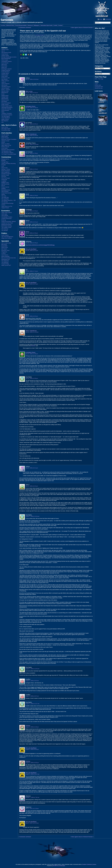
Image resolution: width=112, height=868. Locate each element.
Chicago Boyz (5, 162)
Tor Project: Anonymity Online (9, 154)
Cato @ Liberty (5, 135)
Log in (96, 84)
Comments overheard (25, 28)
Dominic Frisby (5, 175)
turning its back (40, 35)
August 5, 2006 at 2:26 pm (32, 727)
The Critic (4, 196)
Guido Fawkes (5, 235)
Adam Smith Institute (7, 213)
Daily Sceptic (5, 136)
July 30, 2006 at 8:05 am (32, 124)
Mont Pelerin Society (7, 226)
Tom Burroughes (6, 116)
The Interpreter (5, 261)
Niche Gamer (5, 127)
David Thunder (5, 138)
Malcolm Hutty (5, 91)
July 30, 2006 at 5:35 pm (32, 243)
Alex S (3, 51)
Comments (108, 19)
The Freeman (5, 229)
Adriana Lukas (5, 50)
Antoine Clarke (5, 56)
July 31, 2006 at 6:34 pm (32, 486)
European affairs (40, 33)
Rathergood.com (6, 259)
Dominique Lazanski (6, 69)
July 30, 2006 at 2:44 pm (32, 195)
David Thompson (6, 171)
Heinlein (33, 346)
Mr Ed (3, 94)
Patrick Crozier (5, 100)
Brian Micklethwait (6, 58)
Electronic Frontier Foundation (9, 139)
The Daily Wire (5, 197)
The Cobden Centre (6, 227)
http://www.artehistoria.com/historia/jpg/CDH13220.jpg (40, 245)
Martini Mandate (5, 256)
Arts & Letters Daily (6, 243)
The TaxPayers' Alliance (7, 153)
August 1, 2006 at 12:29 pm (32, 516)
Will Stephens (5, 121)
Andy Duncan (5, 54)
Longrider (4, 181)
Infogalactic (4, 252)
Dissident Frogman (6, 174)
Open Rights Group (6, 145)
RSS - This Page (99, 79)
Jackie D (4, 82)
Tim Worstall (4, 202)
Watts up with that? (6, 265)
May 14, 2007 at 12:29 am (32, 823)
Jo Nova (3, 253)
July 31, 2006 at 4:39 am (32, 354)
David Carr (4, 67)
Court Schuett (5, 63)
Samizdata (7, 20)
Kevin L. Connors (6, 90)
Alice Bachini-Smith (6, 53)
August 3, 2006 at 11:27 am (32, 704)
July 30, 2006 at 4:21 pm (32, 222)
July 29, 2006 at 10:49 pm (32, 79)
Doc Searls (4, 249)
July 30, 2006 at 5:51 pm (32, 250)
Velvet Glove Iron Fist (7, 206)
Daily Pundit (4, 168)
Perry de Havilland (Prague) (27, 33)
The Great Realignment (7, 237)
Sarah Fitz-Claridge (6, 109)
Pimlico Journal (5, 147)
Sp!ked (3, 194)
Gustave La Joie (5, 78)
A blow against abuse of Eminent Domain (82, 28)
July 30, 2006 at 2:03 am (32, 93)
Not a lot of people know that (8, 258)
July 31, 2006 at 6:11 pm (32, 468)
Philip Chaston (5, 104)
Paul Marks (4, 101)
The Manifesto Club (6, 151)
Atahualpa (62, 866)
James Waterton (5, 84)
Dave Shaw (4, 66)
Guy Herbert (4, 79)
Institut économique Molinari (9, 221)
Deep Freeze (5, 247)
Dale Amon (4, 64)
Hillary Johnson (5, 81)
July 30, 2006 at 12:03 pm (32, 144)
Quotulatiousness (6, 190)
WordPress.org (99, 88)
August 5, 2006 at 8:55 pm (32, 749)
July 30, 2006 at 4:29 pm (32, 233)
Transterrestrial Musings (7, 203)
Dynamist (4, 177)
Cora (3, 166)
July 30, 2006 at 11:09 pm (32, 332)
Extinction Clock (5, 250)
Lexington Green (30, 106)
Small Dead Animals (6, 193)
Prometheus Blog (6, 130)
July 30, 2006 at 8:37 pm (32, 284)
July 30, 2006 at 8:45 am (32, 135)
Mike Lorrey (29, 91)
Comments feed (99, 87)
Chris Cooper (5, 60)
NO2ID (3, 142)
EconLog (4, 220)
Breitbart (3, 161)
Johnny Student (5, 88)
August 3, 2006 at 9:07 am (32, 696)
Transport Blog (5, 264)
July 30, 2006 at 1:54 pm (32, 169)
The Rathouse (5, 262)
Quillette (3, 189)
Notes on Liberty (5, 144)
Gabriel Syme (5, 75)
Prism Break (4, 148)
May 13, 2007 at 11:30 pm (32, 808)
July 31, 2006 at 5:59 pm (32, 378)
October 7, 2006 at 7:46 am (32, 797)
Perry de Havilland (6, 103)
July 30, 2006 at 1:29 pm (32, 153)
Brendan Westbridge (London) (9, 57)
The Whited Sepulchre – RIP (8, 200)
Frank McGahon (5, 72)
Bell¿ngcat (4, 244)
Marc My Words (5, 184)
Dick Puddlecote (5, 172)
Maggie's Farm (5, 183)
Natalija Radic (5, 97)
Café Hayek (4, 214)
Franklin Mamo (5, 73)
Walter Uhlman (5, 119)
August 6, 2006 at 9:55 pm (32, 763)
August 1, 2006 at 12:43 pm (32, 669)
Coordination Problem (7, 217)
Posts (101, 19)
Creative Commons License (89, 864)
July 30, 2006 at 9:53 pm (32, 316)
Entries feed (98, 85)
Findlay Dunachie (6, 70)
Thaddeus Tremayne (7, 113)
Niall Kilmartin (5, 99)
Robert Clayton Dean (7, 106)
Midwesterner (5, 93)
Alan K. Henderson (31, 134)
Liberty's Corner (5, 141)
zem (2, 122)
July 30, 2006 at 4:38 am (32, 108)
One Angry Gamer (6, 129)
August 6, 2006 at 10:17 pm (32, 774)
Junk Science (5, 255)
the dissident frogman (7, 115)
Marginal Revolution (6, 224)
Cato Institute (5, 216)
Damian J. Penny (6, 169)
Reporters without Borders (8, 150)
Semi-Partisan (5, 191)
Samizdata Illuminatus (7, 107)
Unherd (3, 205)
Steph (3, 112)
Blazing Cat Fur (5, 159)
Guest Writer (5, 76)
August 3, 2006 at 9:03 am (32, 681)
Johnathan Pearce (6, 87)
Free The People (6, 178)
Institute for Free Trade (7, 223)
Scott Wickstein (5, 110)
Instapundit (4, 180)
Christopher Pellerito (6, 61)
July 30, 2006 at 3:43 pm (32, 211)
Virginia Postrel (5, 208)
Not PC (3, 186)
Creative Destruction (6, 219)
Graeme (28, 726)
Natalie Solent (5, 96)
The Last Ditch (5, 199)
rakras (27, 232)
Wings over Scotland (7, 238)
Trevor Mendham (6, 118)
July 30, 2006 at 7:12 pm (32, 271)
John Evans (4, 85)
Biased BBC (4, 246)
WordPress (56, 866)
